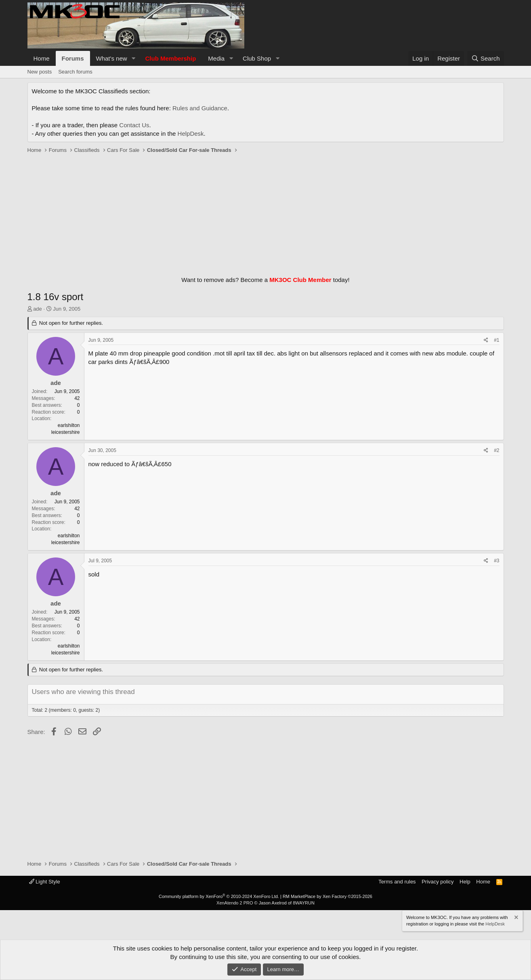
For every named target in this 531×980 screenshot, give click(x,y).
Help (465, 882)
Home (42, 58)
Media (216, 58)
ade (38, 309)
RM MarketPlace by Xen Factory (327, 896)
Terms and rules (397, 882)
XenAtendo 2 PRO (235, 903)
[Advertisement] (266, 213)
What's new (112, 58)
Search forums (75, 72)
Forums (73, 58)
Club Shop (257, 58)
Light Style (45, 882)
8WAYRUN (304, 903)
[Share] (486, 340)
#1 (496, 340)
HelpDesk (191, 134)
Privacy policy (438, 882)
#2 (496, 450)
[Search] (486, 58)
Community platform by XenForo (219, 896)
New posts (40, 72)
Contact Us (134, 125)
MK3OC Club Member (300, 280)
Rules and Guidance (200, 108)
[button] (133, 58)
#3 (496, 561)
